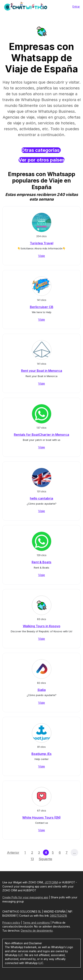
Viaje (41, 256)
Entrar (76, 7)
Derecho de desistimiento (37, 931)
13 (32, 859)
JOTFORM (51, 882)
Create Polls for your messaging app (25, 897)
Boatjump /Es (41, 754)
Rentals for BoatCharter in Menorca (41, 435)
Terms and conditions (36, 923)
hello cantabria (41, 498)
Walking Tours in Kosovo (42, 626)
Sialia (42, 690)
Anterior (13, 852)
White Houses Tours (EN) (41, 818)
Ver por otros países (42, 160)
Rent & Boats (41, 562)
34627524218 (58, 916)
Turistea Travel (42, 243)
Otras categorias (41, 150)
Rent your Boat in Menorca (42, 371)
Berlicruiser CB (42, 307)
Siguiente (45, 859)
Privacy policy (11, 923)
